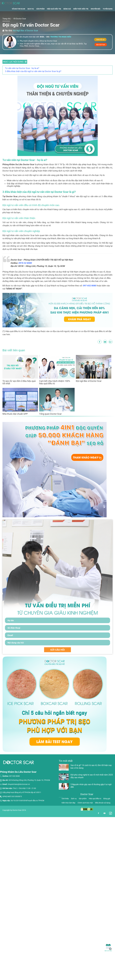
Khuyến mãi (96, 16)
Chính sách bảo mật (85, 810)
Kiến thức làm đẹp (68, 810)
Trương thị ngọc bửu (61, 45)
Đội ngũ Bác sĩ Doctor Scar (89, 389)
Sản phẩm (40, 16)
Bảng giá (67, 16)
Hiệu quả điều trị (54, 16)
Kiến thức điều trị (81, 16)
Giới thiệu (65, 806)
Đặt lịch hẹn (101, 52)
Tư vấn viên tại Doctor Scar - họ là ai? (22, 76)
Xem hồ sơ (100, 47)
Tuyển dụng (108, 16)
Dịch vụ (31, 16)
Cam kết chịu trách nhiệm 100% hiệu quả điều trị (55, 390)
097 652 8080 (90, 293)
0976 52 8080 (25, 271)
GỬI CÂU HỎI (57, 657)
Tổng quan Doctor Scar (50, 422)
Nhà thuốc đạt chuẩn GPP (15, 422)
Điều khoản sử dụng (103, 810)
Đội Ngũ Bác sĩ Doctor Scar (25, 38)
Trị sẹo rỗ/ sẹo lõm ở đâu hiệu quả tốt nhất (19, 390)
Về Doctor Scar (18, 16)
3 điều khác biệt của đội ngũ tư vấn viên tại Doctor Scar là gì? (33, 79)
